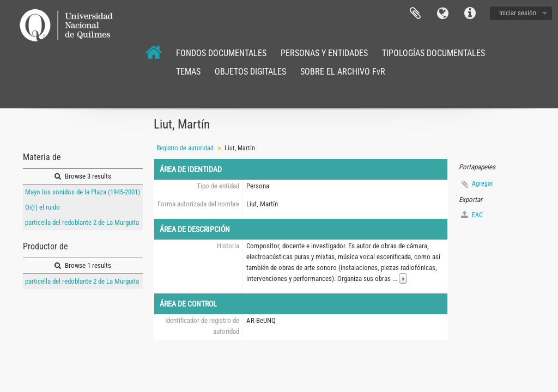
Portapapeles (415, 14)
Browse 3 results (83, 176)
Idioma (442, 14)
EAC (472, 215)
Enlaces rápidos (470, 14)
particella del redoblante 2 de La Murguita (82, 222)
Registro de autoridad (185, 148)
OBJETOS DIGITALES (250, 72)
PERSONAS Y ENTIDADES (324, 53)
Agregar (483, 183)
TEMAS (188, 72)
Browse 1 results (83, 265)
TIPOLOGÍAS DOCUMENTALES (433, 53)
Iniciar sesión (518, 13)
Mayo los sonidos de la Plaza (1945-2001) (83, 192)
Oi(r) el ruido (43, 207)
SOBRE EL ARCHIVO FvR (343, 72)
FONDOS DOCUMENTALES (221, 53)
